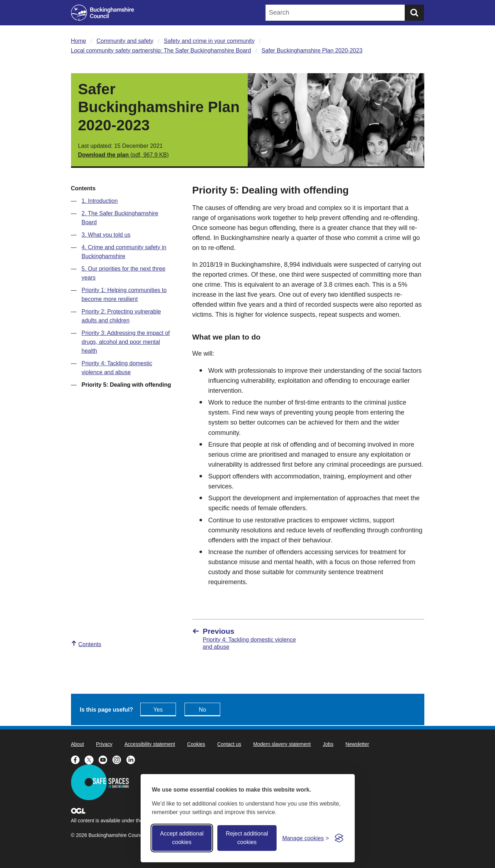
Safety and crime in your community (209, 41)
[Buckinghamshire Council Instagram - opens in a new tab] (119, 759)
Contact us (229, 744)
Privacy (104, 744)
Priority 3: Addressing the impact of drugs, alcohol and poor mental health (126, 342)
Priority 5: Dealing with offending (127, 385)
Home (79, 41)
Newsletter (357, 744)
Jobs (328, 744)
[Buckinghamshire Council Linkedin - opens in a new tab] (133, 759)
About (78, 744)
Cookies (196, 744)
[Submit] (414, 13)
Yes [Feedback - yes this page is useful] (158, 710)
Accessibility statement (150, 744)
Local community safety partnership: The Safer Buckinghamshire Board (161, 51)
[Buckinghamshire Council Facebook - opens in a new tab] (78, 759)
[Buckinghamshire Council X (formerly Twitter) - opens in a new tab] (92, 759)
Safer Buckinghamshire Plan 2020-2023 (312, 51)
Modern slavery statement (282, 744)
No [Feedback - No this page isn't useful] (202, 710)
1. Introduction (100, 201)
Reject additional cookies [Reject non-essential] (247, 838)
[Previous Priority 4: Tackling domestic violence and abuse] (247, 639)
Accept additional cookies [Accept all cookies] (182, 838)
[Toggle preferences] (306, 838)
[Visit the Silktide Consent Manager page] (339, 838)
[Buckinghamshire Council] (103, 13)
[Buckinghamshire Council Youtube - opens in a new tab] (105, 759)
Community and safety (125, 41)
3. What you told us (106, 235)
